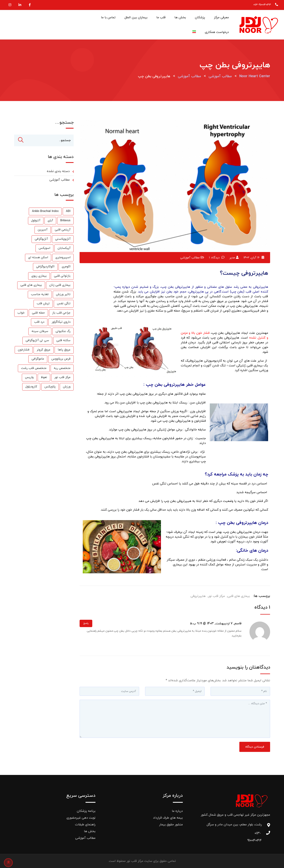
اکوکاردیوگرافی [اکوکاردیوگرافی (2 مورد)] (45, 267)
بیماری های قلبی (239, 596)
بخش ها (180, 17)
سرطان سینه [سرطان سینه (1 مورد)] (40, 332)
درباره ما (177, 811)
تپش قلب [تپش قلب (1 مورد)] (43, 304)
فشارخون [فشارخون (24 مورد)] (24, 350)
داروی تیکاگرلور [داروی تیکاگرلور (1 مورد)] (61, 322)
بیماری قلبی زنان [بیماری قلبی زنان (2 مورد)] (60, 285)
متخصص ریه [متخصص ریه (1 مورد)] (62, 368)
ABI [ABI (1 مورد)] (68, 211)
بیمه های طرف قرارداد (168, 818)
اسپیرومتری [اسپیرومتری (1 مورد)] (63, 258)
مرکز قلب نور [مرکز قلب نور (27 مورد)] (62, 378)
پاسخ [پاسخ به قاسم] (86, 624)
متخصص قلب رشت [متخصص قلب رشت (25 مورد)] (34, 368)
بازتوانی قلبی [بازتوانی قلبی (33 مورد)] (62, 276)
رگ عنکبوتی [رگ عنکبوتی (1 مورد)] (63, 332)
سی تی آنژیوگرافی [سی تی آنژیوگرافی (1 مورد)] (37, 341)
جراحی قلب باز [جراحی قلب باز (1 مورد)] (61, 313)
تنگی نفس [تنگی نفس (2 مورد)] (64, 304)
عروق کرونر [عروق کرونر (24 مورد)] (44, 350)
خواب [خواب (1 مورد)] (21, 313)
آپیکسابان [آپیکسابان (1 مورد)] (64, 248)
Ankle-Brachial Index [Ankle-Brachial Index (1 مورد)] (45, 211)
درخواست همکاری (217, 32)
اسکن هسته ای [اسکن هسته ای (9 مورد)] (38, 258)
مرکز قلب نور (217, 596)
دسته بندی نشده (58, 171)
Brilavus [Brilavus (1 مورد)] (65, 221)
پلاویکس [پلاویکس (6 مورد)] (50, 387)
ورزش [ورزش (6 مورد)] (67, 387)
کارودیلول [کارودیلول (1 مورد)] (31, 387)
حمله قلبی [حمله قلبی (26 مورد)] (38, 313)
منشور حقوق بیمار (171, 825)
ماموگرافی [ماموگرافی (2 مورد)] (38, 359)
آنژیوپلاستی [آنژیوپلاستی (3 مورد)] (63, 239)
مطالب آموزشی (190, 258)
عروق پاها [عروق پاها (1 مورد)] (64, 350)
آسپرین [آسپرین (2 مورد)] (43, 230)
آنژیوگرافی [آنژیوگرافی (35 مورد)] (41, 239)
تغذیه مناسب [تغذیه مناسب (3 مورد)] (40, 295)
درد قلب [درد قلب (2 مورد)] (39, 322)
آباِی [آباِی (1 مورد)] (50, 221)
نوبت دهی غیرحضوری (81, 818)
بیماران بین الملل (136, 17)
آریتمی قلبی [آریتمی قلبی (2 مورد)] (63, 230)
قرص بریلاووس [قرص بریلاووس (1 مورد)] (61, 359)
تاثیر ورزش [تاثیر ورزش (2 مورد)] (63, 295)
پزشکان (200, 17)
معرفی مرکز (221, 17)
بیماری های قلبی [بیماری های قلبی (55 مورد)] (31, 285)
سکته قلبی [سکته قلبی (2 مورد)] (63, 341)
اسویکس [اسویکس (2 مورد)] (44, 248)
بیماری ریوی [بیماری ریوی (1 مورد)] (39, 276)
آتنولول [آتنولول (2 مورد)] (36, 221)
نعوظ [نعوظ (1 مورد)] (44, 378)
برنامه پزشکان (86, 811)
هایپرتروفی (198, 596)
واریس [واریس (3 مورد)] (29, 378)
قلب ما (161, 17)
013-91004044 (262, 5)
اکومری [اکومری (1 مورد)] (66, 267)
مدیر (232, 258)
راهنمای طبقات (85, 825)
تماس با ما (108, 17)
